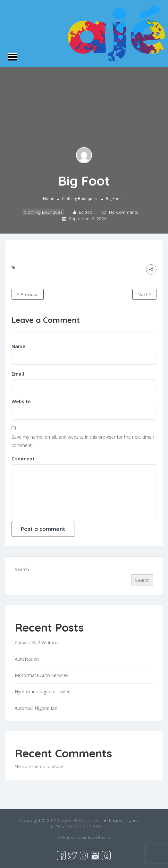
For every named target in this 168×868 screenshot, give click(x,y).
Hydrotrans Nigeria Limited (43, 692)
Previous (28, 294)
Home (49, 199)
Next (144, 294)
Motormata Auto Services (42, 675)
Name (18, 346)
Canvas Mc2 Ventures (37, 643)
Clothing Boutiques (79, 199)
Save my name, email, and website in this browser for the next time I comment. (83, 441)
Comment (23, 458)
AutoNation (27, 659)
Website (21, 401)
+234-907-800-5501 (83, 827)
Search (22, 569)
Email (18, 374)
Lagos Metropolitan (79, 820)
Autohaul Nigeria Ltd (36, 708)
